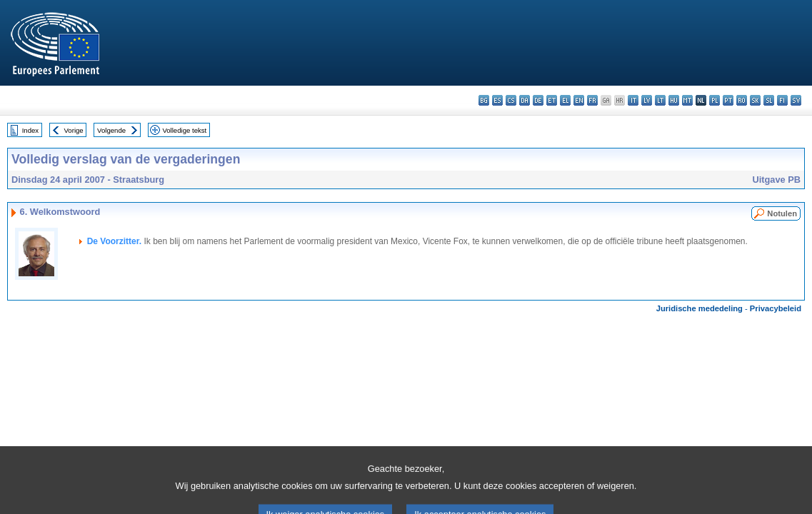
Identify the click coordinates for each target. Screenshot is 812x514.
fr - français (592, 100)
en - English (579, 100)
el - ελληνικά (565, 100)
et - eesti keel (552, 100)
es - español (497, 100)
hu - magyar (674, 100)
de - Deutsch (538, 100)
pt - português (728, 100)
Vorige (74, 130)
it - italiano (633, 100)
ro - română (742, 100)
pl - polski (715, 100)
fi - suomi (782, 100)
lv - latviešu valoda (647, 100)
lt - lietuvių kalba (660, 100)
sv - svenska (796, 100)
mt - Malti (687, 100)
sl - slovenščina (769, 100)
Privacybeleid (776, 308)
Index (30, 130)
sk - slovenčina (755, 100)
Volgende (111, 130)
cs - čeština (511, 100)
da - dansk (525, 100)
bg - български (484, 100)
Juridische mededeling (700, 308)
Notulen (782, 213)
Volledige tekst (184, 130)
